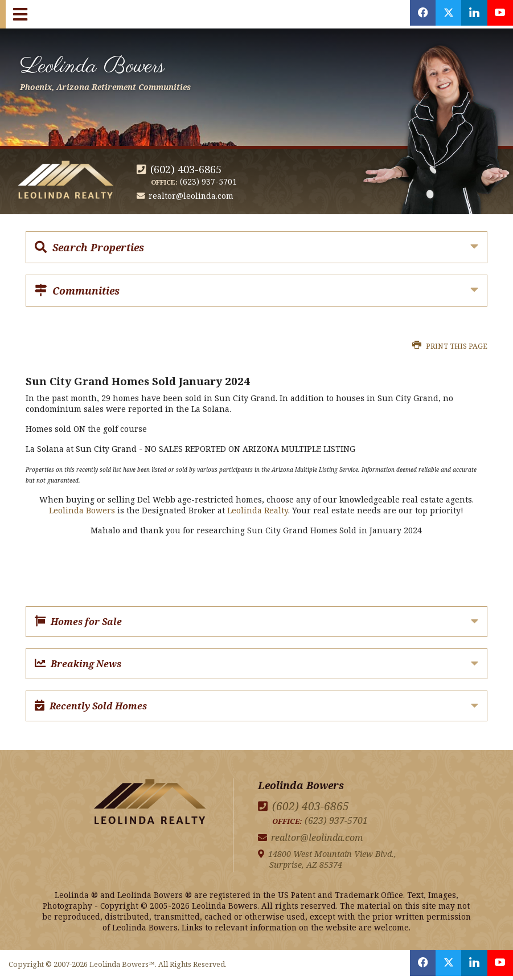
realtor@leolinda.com (192, 196)
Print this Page (450, 346)
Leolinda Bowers (121, 70)
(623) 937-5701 (208, 181)
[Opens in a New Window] (413, 14)
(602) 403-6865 (186, 169)
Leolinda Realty (258, 510)
